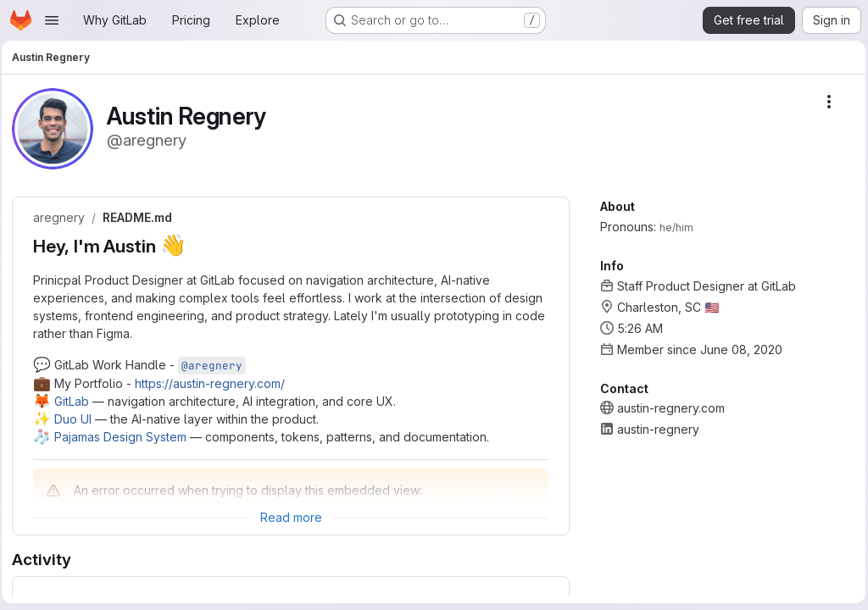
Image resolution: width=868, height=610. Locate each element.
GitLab (77, 401)
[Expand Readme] (291, 518)
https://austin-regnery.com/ (215, 383)
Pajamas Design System (125, 437)
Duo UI (78, 419)
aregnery (64, 218)
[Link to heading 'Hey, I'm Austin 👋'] (201, 246)
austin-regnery (654, 429)
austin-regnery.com (667, 408)
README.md (142, 218)
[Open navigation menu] (52, 20)
